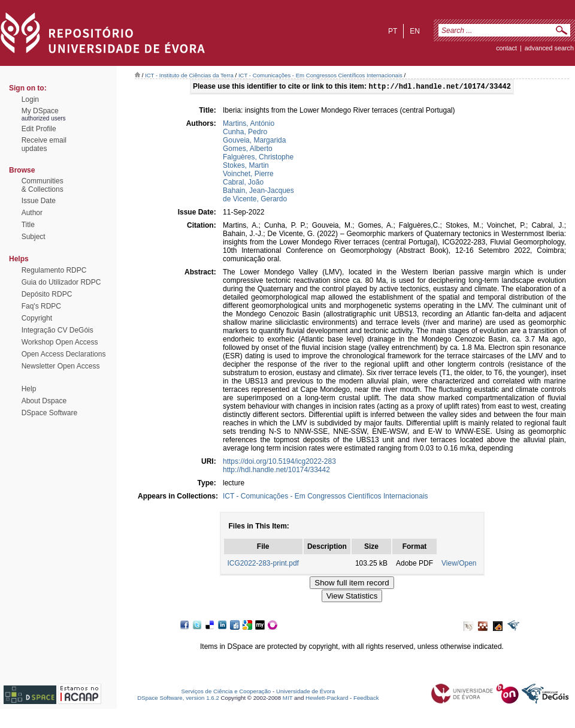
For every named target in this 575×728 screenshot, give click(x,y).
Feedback (366, 699)
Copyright (37, 318)
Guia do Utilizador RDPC (61, 282)
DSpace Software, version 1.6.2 (178, 699)
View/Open (459, 564)
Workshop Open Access (60, 342)
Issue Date (39, 201)
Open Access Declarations (64, 354)
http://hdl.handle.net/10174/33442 (276, 471)
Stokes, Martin (246, 167)
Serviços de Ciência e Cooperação (226, 692)
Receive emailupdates (44, 144)
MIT (288, 699)
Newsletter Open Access (61, 366)
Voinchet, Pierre (248, 175)
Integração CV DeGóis (57, 330)
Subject (34, 237)
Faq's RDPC (41, 306)
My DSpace (40, 111)
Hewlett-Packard (327, 699)
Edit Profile (39, 129)
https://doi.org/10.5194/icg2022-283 (279, 463)
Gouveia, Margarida (254, 141)
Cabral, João (243, 183)
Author (32, 213)
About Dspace (44, 401)
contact (506, 48)
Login (30, 99)
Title (28, 225)
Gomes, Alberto (248, 150)
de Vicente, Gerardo (255, 200)
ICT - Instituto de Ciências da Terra (189, 75)
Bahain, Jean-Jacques (258, 192)
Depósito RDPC (47, 294)
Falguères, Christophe (258, 158)
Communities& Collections (43, 185)
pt (393, 31)
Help (29, 389)
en (415, 31)
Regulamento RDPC (54, 270)
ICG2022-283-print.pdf (263, 564)
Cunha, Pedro (245, 133)
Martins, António (249, 125)
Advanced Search (549, 48)
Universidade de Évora (305, 692)
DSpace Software (49, 413)
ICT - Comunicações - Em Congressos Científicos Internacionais (320, 75)
